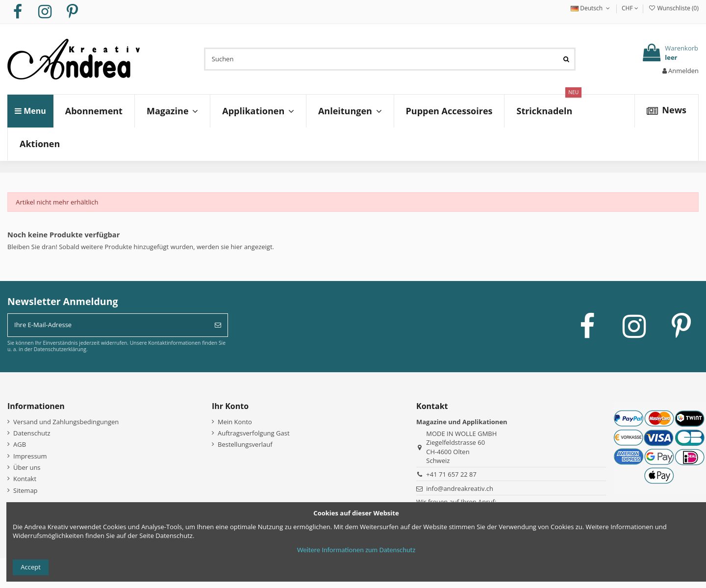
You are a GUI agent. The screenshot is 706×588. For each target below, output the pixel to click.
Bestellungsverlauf (245, 444)
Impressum (30, 456)
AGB (20, 444)
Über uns (27, 467)
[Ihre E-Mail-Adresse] (108, 325)
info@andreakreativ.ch (460, 488)
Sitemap (25, 490)
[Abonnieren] (218, 325)
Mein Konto (235, 422)
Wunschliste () (673, 8)
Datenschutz (32, 433)
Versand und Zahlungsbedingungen (66, 422)
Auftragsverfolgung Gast (254, 433)
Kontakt (25, 479)
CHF (630, 8)
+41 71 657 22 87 (451, 474)
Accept (31, 567)
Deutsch (591, 8)
